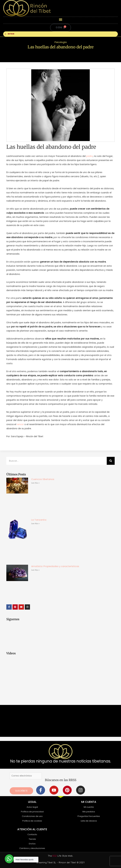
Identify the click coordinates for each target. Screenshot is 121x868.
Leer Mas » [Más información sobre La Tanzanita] (35, 524)
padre (90, 156)
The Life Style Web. (60, 856)
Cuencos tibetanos (43, 479)
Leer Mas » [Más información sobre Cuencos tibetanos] (35, 483)
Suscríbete (21, 791)
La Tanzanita (39, 520)
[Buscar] (111, 461)
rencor (20, 424)
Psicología (61, 42)
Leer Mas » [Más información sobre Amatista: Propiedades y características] (35, 570)
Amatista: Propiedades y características (55, 566)
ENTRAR (10, 34)
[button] (60, 19)
